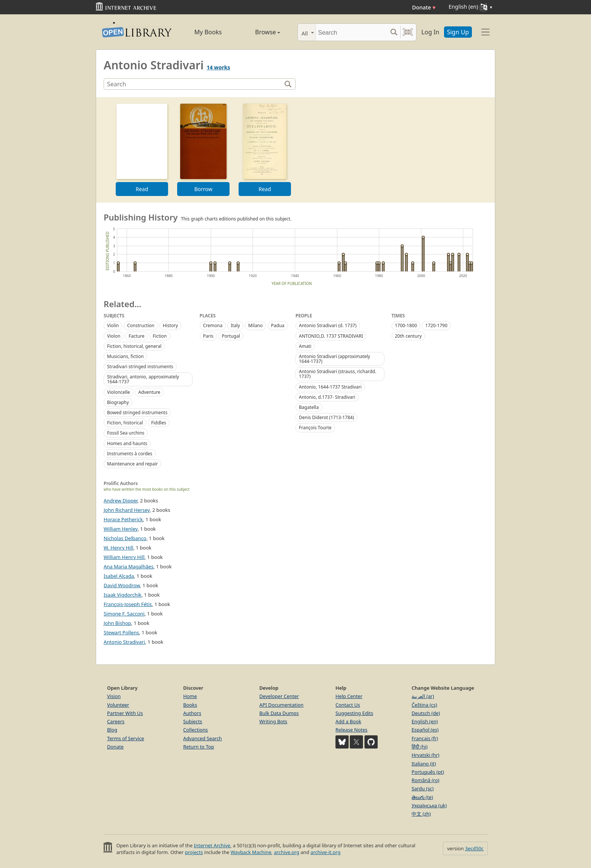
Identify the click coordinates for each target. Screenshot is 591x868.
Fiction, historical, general (134, 346)
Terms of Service (126, 738)
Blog (112, 730)
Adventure (149, 392)
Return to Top (199, 747)
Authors (192, 713)
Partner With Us (125, 713)
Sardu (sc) (423, 788)
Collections (196, 730)
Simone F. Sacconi (124, 614)
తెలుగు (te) (422, 797)
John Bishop (117, 623)
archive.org (287, 852)
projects (194, 852)
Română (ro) (426, 780)
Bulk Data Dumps (279, 713)
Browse (259, 32)
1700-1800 (406, 325)
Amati (305, 346)
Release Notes (351, 730)
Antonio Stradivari (124, 642)
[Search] (351, 32)
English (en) (425, 721)
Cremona (213, 325)
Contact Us (348, 705)
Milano (256, 325)
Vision (114, 696)
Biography (118, 402)
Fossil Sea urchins (126, 433)
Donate (424, 7)
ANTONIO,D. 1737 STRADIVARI (331, 336)
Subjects (193, 721)
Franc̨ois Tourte (315, 428)
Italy (235, 325)
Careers (116, 721)
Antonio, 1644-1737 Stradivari (330, 387)
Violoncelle (119, 392)
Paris (208, 336)
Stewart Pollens (121, 632)
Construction (141, 325)
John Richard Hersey (127, 510)
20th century (408, 336)
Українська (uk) (429, 805)
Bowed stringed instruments (137, 413)
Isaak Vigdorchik (122, 595)
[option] (142, 150)
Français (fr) (425, 738)
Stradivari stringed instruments (140, 367)
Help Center (349, 696)
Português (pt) (428, 772)
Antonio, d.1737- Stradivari (327, 397)
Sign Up (458, 32)
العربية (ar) (423, 696)
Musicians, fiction (125, 356)
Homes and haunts (127, 443)
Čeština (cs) (424, 705)
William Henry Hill (124, 557)
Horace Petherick (123, 519)
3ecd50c (474, 848)
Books (190, 705)
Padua (278, 325)
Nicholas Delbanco (125, 538)
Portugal (231, 336)
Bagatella (309, 407)
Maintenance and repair (132, 464)
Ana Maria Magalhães (129, 566)
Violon (114, 336)
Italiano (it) (424, 764)
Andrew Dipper (121, 501)
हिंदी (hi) (420, 747)
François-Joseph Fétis (128, 604)
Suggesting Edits (354, 713)
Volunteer (118, 705)
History (170, 325)
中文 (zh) (421, 814)
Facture (136, 336)
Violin (113, 325)
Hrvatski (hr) (426, 755)
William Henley (121, 529)
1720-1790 (436, 325)
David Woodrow (122, 585)
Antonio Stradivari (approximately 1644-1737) (335, 359)
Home (190, 696)
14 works (218, 67)
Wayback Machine (251, 852)
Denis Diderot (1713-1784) (326, 417)
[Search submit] (394, 32)
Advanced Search (203, 738)
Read (142, 189)
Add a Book (348, 721)
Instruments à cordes (130, 454)
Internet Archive (212, 845)
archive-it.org (326, 852)
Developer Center (279, 696)
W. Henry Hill (118, 548)
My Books (208, 32)
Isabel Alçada (119, 576)
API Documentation (281, 705)
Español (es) (425, 730)
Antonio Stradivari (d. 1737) (328, 325)
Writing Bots (273, 721)
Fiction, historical (125, 423)
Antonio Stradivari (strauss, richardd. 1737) (338, 374)
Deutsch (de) (426, 713)
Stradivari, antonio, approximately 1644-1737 (143, 379)
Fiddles (159, 423)
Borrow (203, 189)
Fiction (160, 336)
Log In (430, 32)
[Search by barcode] (408, 32)
